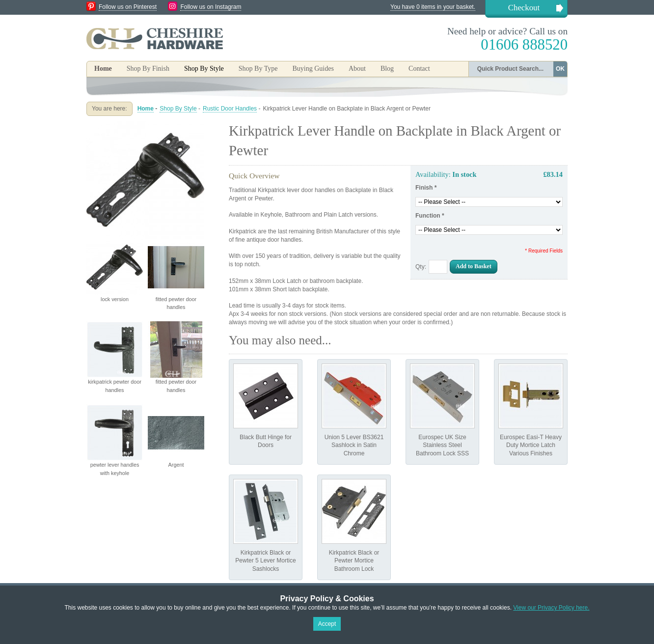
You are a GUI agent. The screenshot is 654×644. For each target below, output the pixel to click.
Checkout (524, 8)
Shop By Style (178, 109)
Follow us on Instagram (211, 7)
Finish (426, 188)
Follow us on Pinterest (128, 7)
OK (560, 69)
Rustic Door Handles (230, 109)
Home (103, 69)
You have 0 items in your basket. (433, 7)
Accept (327, 624)
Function (430, 216)
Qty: (421, 267)
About (357, 69)
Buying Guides (313, 69)
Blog (387, 69)
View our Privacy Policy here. (551, 608)
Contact (419, 69)
